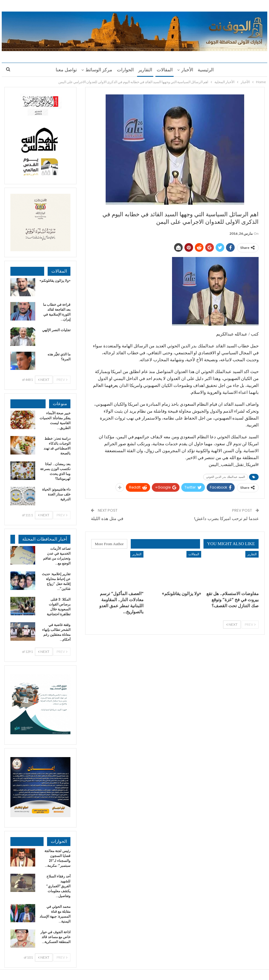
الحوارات (124, 70)
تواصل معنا (64, 70)
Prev (250, 624)
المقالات (166, 70)
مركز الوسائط (97, 70)
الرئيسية (208, 70)
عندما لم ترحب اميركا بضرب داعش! (226, 518)
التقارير (145, 70)
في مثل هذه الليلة (107, 518)
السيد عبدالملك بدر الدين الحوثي (226, 477)
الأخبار (189, 70)
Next (232, 624)
